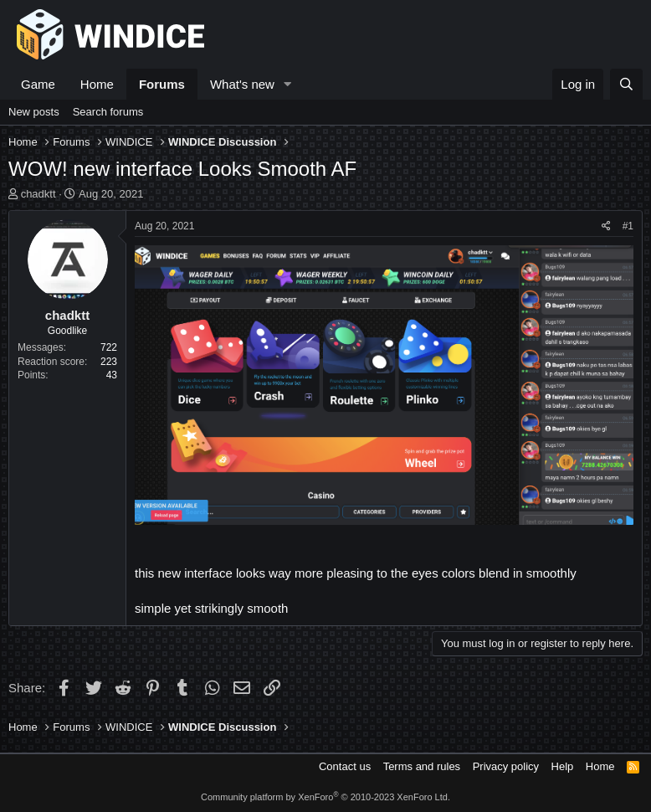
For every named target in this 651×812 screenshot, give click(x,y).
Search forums (108, 112)
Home (97, 84)
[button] (288, 84)
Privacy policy (506, 766)
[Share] (606, 226)
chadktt (38, 194)
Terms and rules (422, 766)
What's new (242, 84)
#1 (628, 226)
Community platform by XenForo (325, 797)
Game (38, 84)
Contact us (345, 766)
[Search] (626, 84)
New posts (34, 112)
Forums (162, 84)
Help (563, 766)
